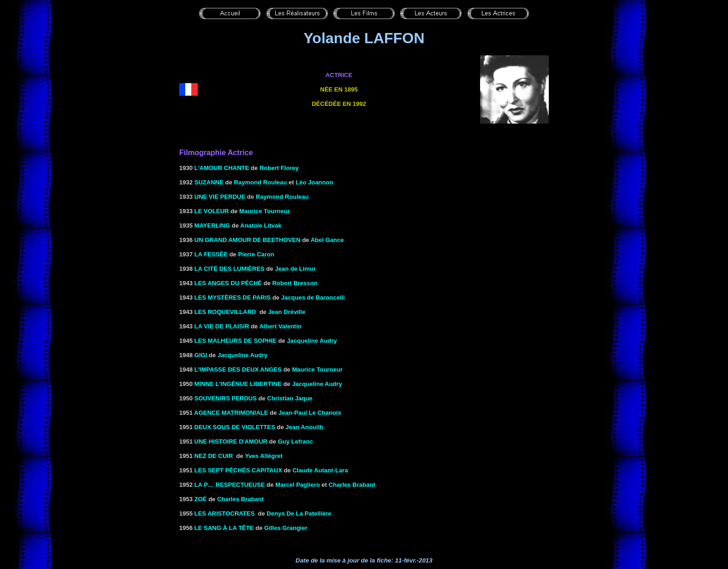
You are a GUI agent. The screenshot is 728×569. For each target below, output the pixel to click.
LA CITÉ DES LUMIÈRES (230, 269)
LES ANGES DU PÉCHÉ (228, 283)
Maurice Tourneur (264, 211)
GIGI (201, 355)
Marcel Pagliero (298, 485)
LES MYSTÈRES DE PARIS (233, 298)
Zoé (201, 499)
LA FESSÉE (211, 254)
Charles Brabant (352, 485)
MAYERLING (212, 226)
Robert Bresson (295, 283)
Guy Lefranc (295, 441)
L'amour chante (222, 168)
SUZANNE (209, 182)
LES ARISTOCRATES (225, 513)
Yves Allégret (263, 456)
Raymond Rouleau (260, 182)
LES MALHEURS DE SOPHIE (236, 341)
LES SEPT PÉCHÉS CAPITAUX (238, 470)
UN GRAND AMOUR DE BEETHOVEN (247, 240)
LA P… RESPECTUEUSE (230, 485)
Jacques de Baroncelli (313, 298)
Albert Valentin (280, 326)
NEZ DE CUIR (214, 456)
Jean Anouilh (304, 427)
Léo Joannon (315, 182)
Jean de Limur (295, 269)
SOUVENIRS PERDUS (226, 398)
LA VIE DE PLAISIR (222, 326)
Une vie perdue (220, 197)
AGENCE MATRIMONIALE (231, 413)
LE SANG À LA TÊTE (224, 528)
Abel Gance (327, 240)
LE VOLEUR (212, 211)
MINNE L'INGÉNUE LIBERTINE (238, 384)
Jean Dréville (286, 312)
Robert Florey (279, 168)
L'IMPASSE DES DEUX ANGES (238, 370)
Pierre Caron (256, 254)
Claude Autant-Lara (320, 470)
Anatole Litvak (261, 226)
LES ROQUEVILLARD (225, 312)
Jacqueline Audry (312, 341)
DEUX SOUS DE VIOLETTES (235, 427)
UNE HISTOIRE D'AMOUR (231, 441)
